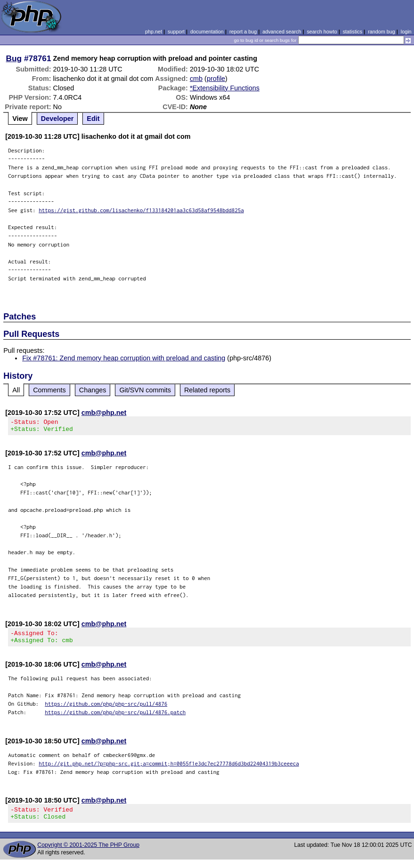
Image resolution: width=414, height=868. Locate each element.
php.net (154, 32)
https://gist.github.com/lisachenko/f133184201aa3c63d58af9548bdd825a (141, 210)
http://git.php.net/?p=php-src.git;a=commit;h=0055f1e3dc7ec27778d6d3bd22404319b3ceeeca (169, 769)
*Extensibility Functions (225, 88)
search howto (322, 32)
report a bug (243, 32)
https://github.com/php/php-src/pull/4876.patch (115, 718)
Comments (49, 390)
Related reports (207, 390)
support (176, 32)
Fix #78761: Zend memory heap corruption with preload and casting (124, 358)
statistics (353, 32)
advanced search (282, 32)
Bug (14, 58)
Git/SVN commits (145, 390)
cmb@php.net (104, 413)
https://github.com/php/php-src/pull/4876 (106, 709)
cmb (196, 79)
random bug (382, 32)
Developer (57, 119)
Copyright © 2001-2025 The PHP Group (88, 853)
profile (216, 79)
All (16, 390)
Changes (93, 390)
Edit (93, 119)
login (406, 32)
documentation (207, 32)
